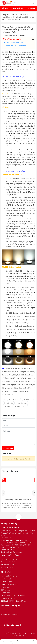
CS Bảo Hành (6, 593)
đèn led (7, 406)
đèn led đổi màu (20, 406)
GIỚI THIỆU (5, 8)
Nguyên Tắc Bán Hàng (9, 576)
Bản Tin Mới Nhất (7, 567)
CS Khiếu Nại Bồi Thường (10, 598)
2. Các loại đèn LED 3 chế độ (16, 46)
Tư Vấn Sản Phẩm (7, 565)
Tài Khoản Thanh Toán (9, 562)
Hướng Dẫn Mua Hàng (9, 559)
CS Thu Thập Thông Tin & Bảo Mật (13, 595)
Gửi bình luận (8, 448)
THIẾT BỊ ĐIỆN (32, 8)
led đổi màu (9, 403)
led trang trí (28, 399)
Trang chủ (5, 15)
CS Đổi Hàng (6, 587)
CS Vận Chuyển (7, 582)
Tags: (4, 399)
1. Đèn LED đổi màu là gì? (14, 43)
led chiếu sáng (14, 399)
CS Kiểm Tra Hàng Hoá (9, 584)
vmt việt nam (22, 403)
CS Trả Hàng (6, 590)
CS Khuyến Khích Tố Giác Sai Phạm (14, 601)
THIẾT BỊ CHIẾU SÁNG (18, 8)
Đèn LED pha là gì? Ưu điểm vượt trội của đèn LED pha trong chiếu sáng (18, 500)
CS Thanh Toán (6, 579)
